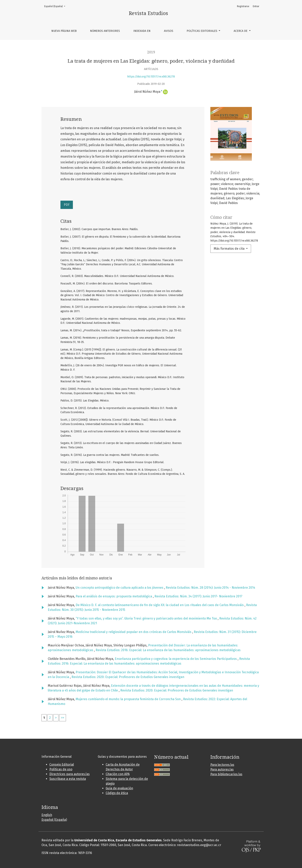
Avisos (169, 31)
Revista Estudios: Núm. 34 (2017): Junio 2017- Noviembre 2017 (198, 596)
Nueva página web (64, 31)
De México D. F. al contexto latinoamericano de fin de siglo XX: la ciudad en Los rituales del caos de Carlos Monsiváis (160, 605)
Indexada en (142, 31)
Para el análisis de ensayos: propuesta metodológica (114, 596)
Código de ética (117, 793)
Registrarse (243, 6)
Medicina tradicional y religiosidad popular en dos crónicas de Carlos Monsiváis (134, 632)
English (47, 815)
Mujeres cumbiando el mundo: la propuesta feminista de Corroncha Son (129, 699)
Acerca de (241, 31)
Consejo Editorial (62, 765)
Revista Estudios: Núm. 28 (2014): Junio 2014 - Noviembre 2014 (210, 588)
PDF (67, 205)
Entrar (256, 6)
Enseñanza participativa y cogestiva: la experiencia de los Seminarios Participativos (176, 659)
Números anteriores (105, 31)
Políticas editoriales (202, 31)
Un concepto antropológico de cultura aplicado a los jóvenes (120, 588)
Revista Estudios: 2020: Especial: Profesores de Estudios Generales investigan (128, 677)
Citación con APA (118, 774)
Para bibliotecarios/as (226, 774)
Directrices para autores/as (70, 774)
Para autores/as (222, 769)
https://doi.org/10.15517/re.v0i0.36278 (151, 77)
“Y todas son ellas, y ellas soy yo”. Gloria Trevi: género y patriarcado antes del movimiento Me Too (147, 618)
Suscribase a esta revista (68, 779)
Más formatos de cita (230, 249)
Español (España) (56, 6)
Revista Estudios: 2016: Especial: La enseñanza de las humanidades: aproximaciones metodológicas (168, 650)
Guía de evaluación (119, 788)
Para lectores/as (222, 765)
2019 (151, 52)
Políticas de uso (61, 769)
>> (63, 718)
